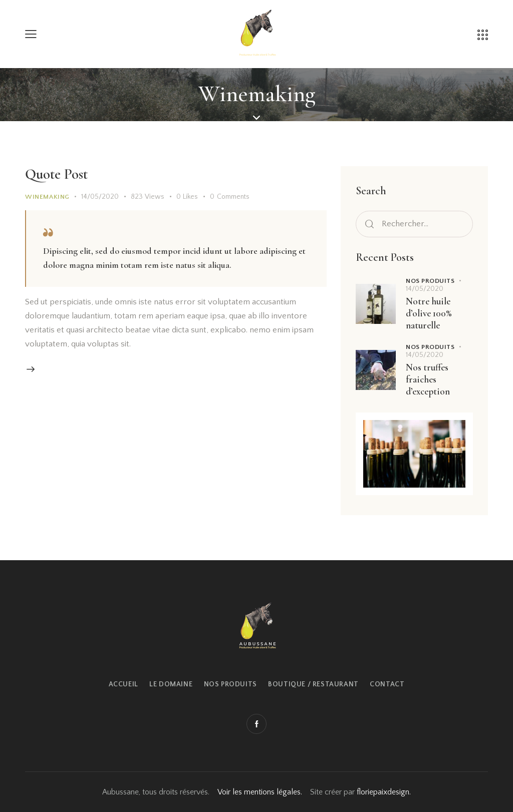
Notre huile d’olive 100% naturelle (429, 313)
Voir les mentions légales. (260, 792)
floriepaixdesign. (384, 792)
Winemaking (47, 197)
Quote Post (56, 174)
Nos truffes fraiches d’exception (428, 379)
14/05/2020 (100, 197)
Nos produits (430, 281)
